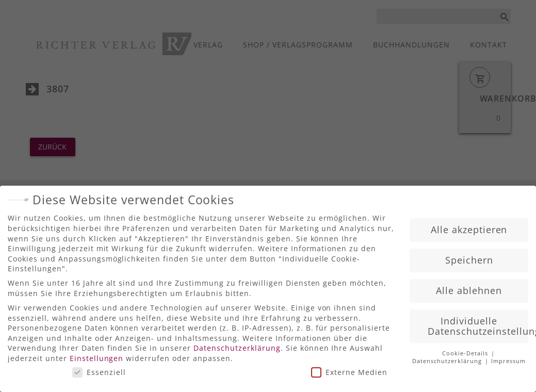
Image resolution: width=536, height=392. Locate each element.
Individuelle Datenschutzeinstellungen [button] (478, 322)
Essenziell (99, 368)
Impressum (508, 357)
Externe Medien (349, 368)
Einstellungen (97, 354)
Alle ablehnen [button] (469, 286)
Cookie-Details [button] (466, 349)
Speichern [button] (469, 256)
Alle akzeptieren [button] (469, 225)
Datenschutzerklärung (237, 344)
